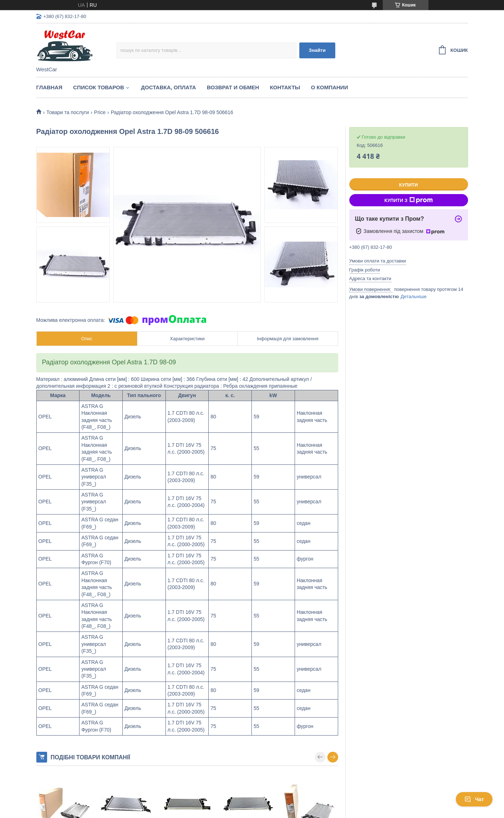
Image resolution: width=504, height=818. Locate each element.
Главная (49, 87)
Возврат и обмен (233, 87)
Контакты (285, 87)
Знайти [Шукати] (317, 50)
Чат (474, 799)
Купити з (408, 200)
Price (100, 112)
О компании (329, 87)
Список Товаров (99, 87)
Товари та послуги (68, 112)
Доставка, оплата (169, 87)
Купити (408, 185)
